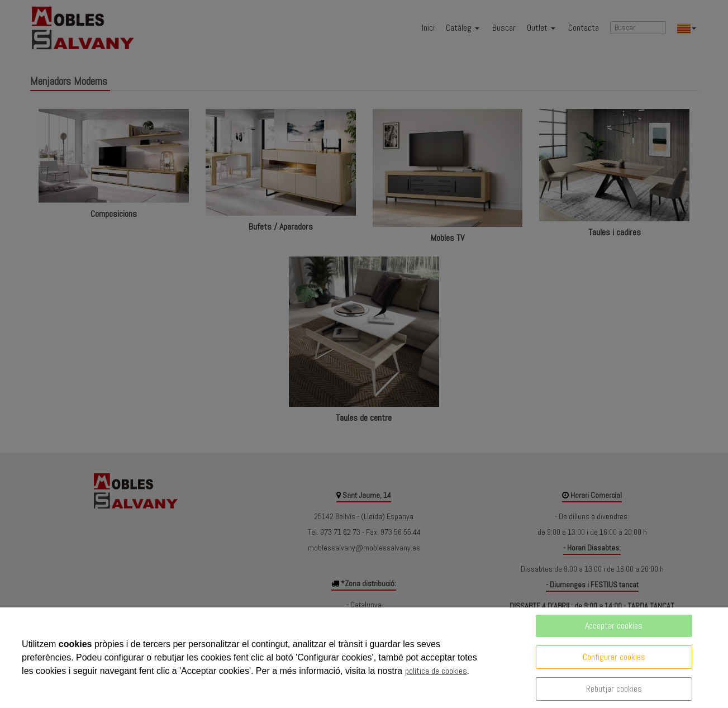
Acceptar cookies (614, 626)
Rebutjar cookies (614, 689)
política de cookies (436, 671)
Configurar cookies (614, 657)
